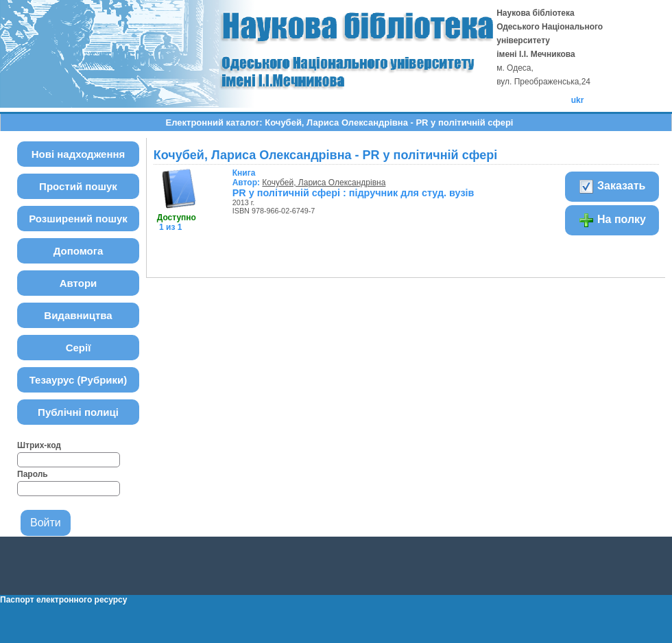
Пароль (33, 474)
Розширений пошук (78, 219)
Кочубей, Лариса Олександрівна (324, 183)
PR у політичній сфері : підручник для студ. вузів (353, 193)
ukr (578, 100)
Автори (79, 283)
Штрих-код (39, 445)
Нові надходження (79, 154)
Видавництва (78, 315)
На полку (612, 220)
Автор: (248, 178)
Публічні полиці (78, 412)
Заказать (612, 187)
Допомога (79, 251)
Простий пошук (78, 186)
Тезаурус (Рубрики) (79, 380)
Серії (79, 348)
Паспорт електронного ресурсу (63, 600)
